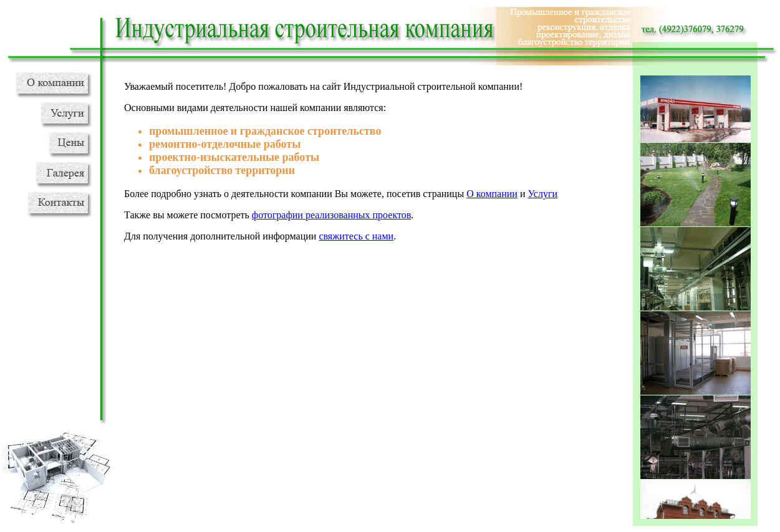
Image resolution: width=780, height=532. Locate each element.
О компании (492, 194)
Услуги (542, 194)
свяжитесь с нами (356, 236)
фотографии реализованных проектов (331, 215)
